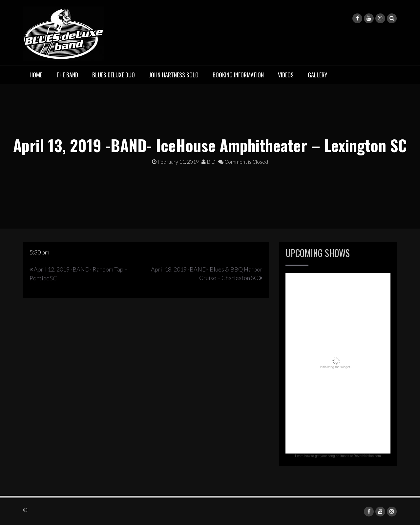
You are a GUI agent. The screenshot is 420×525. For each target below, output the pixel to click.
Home (36, 75)
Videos (286, 75)
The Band (67, 75)
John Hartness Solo (174, 75)
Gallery (317, 75)
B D (209, 162)
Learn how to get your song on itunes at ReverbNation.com (338, 456)
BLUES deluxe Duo (114, 75)
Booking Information (238, 75)
